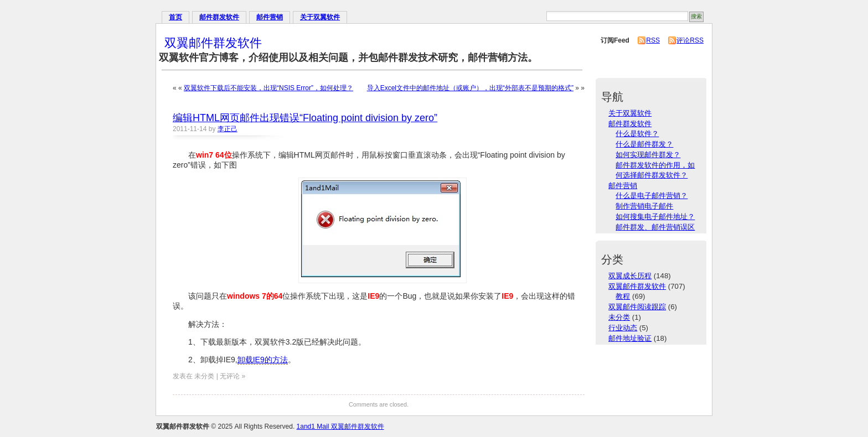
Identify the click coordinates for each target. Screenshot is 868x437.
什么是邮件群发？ (644, 144)
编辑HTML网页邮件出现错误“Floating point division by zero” (305, 118)
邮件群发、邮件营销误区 (655, 227)
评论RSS (690, 40)
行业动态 (623, 328)
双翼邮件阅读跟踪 (637, 307)
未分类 (619, 317)
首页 (175, 17)
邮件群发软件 (219, 17)
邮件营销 (270, 17)
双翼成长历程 (630, 276)
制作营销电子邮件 (644, 206)
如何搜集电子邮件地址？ (655, 217)
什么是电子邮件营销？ (652, 196)
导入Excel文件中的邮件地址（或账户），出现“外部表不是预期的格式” (470, 88)
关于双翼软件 (320, 17)
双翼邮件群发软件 (213, 43)
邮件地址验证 (630, 338)
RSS (653, 40)
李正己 (228, 129)
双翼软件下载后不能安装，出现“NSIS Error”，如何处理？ (268, 88)
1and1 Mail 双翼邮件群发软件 (340, 426)
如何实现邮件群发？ (648, 155)
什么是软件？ (637, 134)
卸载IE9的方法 (263, 360)
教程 (623, 296)
